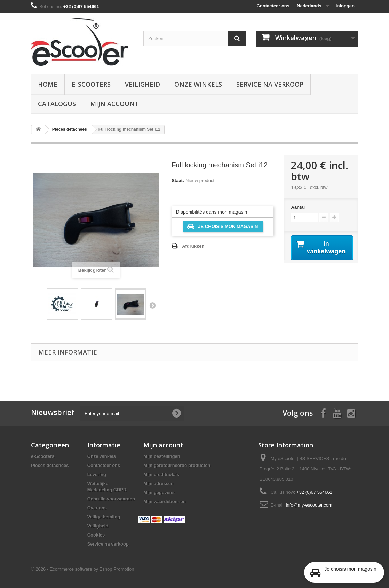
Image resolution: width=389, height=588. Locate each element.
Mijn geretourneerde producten (177, 465)
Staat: (178, 180)
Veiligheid (142, 84)
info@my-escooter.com (309, 505)
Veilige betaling (104, 517)
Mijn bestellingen (162, 456)
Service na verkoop (270, 84)
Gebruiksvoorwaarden (111, 499)
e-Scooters (91, 84)
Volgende (152, 305)
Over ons (97, 508)
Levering (97, 474)
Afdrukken (193, 246)
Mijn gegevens (159, 492)
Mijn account (114, 104)
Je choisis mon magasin (223, 227)
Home (48, 84)
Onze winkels (198, 84)
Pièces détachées (50, 465)
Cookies (96, 535)
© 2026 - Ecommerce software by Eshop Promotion (82, 569)
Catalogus (57, 104)
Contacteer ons (273, 6)
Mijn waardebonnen (164, 502)
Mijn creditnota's (161, 474)
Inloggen (345, 6)
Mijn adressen (158, 483)
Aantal (298, 207)
